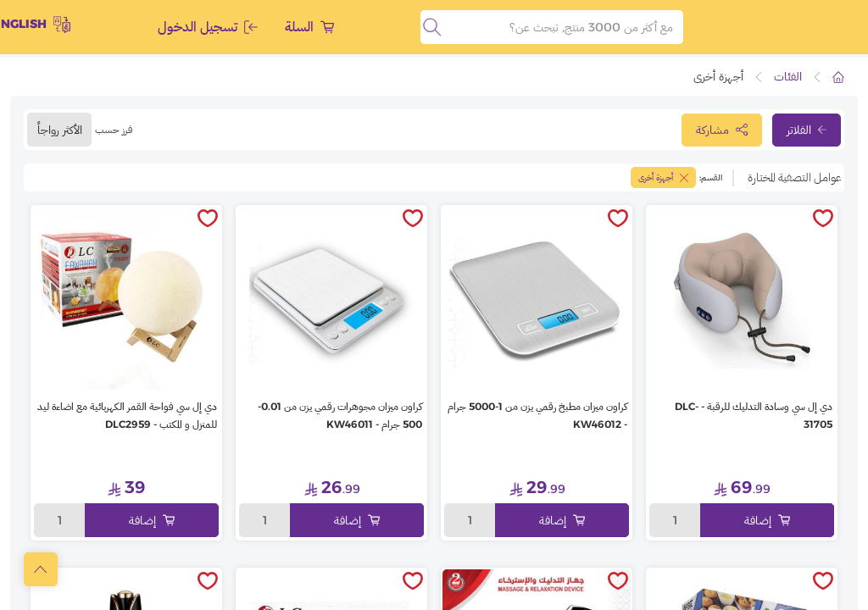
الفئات (788, 76)
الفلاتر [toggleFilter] (807, 130)
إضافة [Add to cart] (767, 520)
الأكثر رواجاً (60, 130)
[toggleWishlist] (823, 219)
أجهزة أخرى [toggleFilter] (663, 177)
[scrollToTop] (41, 569)
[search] (432, 27)
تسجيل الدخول (208, 27)
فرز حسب (114, 129)
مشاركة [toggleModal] (722, 130)
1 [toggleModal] (675, 520)
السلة (309, 27)
